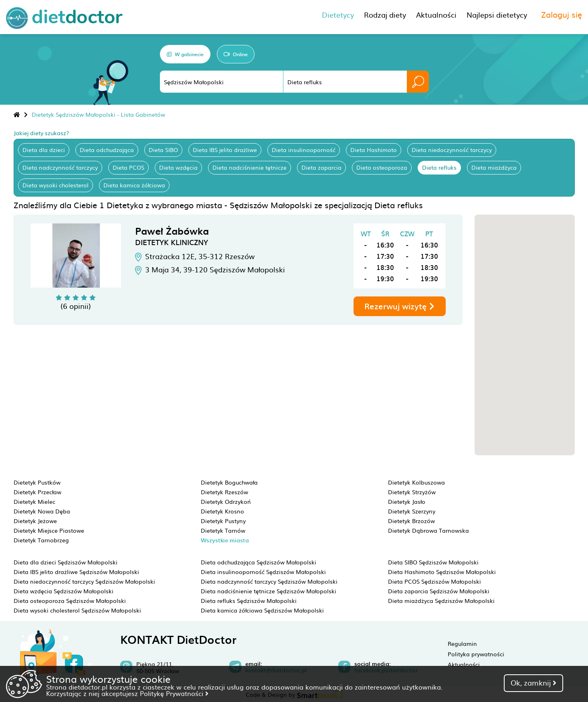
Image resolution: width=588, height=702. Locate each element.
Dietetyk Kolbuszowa (416, 482)
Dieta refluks (439, 167)
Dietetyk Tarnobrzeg (41, 540)
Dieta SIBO (163, 150)
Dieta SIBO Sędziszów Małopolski (433, 562)
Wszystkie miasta (225, 540)
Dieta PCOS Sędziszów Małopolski (434, 581)
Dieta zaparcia (321, 167)
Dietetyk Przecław (37, 492)
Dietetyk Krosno (222, 511)
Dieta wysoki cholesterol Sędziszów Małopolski (77, 610)
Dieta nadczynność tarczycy (60, 167)
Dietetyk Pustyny (223, 521)
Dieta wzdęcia (178, 167)
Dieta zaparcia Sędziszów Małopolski (439, 591)
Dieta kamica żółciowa (134, 185)
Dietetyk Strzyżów (412, 492)
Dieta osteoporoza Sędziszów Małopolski (70, 601)
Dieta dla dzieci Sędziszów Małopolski (66, 562)
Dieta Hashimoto (374, 150)
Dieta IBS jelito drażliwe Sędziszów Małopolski (76, 572)
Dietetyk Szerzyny (412, 511)
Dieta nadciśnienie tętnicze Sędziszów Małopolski (269, 591)
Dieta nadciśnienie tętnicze (250, 167)
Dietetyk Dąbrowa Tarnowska (428, 530)
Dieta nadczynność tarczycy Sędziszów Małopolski (269, 581)
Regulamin (462, 643)
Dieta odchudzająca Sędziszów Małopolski (259, 562)
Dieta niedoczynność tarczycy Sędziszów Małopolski (84, 581)
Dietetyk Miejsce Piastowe (49, 530)
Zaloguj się (562, 14)
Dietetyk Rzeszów (224, 492)
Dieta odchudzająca (107, 150)
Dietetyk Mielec (34, 501)
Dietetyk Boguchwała (229, 482)
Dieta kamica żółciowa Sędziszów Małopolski (262, 610)
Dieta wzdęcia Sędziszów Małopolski (64, 591)
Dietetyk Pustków (37, 482)
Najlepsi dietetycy (497, 15)
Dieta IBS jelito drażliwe (225, 150)
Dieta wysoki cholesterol (56, 185)
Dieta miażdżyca (494, 167)
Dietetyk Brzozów (411, 521)
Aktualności (464, 664)
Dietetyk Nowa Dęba (42, 511)
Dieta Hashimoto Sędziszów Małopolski (442, 572)
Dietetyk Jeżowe (35, 521)
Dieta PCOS (128, 167)
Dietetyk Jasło (407, 501)
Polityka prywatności (476, 654)
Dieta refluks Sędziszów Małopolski (249, 601)
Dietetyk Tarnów (223, 530)
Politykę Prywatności (174, 693)
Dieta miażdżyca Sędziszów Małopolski (441, 601)
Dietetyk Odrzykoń (226, 501)
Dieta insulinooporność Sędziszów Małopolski (263, 572)
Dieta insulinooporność (304, 150)
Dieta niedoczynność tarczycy (452, 150)
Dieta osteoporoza (382, 167)
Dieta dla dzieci (44, 150)
